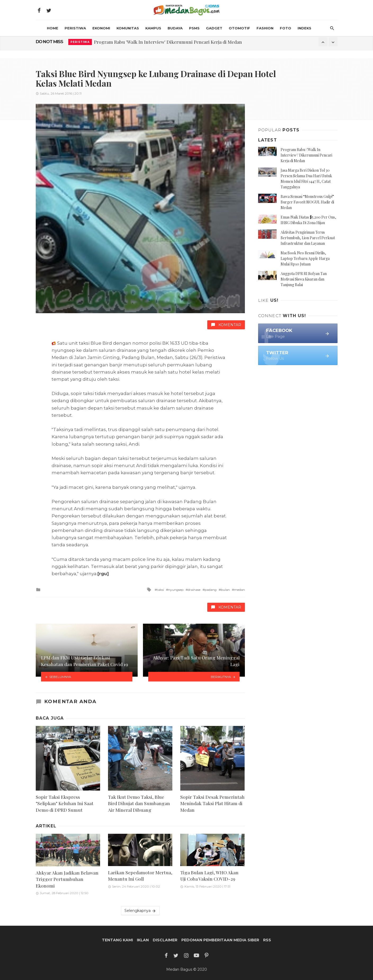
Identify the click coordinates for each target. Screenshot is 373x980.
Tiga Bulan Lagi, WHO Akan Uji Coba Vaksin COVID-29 (209, 876)
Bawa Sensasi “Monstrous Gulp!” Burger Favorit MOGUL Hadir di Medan (307, 202)
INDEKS (304, 28)
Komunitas (128, 28)
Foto (286, 28)
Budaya (175, 28)
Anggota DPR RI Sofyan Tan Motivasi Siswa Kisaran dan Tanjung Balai (304, 279)
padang (211, 590)
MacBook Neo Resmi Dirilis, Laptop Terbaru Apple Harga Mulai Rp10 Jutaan (305, 258)
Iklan (143, 940)
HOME (53, 28)
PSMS (194, 28)
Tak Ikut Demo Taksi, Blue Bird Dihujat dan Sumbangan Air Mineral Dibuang (139, 803)
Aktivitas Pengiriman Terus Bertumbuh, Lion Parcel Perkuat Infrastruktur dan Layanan (308, 238)
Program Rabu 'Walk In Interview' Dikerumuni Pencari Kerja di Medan (168, 42)
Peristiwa (75, 28)
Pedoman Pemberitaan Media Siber (220, 940)
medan (239, 590)
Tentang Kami (117, 940)
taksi (160, 590)
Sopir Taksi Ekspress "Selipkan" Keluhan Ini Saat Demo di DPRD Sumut (65, 803)
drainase (194, 590)
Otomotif (239, 28)
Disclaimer (165, 940)
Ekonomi (101, 28)
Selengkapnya (140, 911)
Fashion (265, 28)
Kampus (153, 28)
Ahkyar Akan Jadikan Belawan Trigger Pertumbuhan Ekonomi (67, 879)
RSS (267, 940)
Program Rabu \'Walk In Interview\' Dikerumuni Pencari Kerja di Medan (306, 155)
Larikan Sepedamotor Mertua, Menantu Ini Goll (140, 876)
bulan (225, 590)
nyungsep (176, 590)
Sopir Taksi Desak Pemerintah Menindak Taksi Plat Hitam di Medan (212, 803)
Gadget (214, 28)
